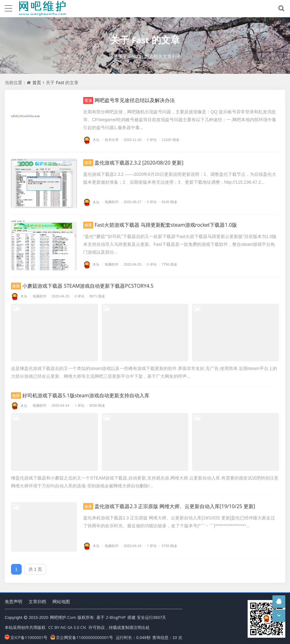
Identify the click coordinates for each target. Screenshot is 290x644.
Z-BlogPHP (116, 615)
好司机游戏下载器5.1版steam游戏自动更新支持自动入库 (88, 389)
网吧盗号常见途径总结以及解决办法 (134, 100)
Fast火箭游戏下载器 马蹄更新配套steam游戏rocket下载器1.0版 (169, 225)
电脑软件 (110, 203)
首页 (37, 82)
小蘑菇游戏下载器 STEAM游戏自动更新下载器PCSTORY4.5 (91, 282)
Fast (140, 40)
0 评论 (150, 140)
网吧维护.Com (63, 615)
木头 (91, 140)
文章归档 (37, 599)
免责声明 (13, 599)
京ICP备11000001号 (26, 634)
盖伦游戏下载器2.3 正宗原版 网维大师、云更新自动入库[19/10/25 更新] (179, 497)
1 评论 (77, 399)
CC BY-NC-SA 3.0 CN (67, 625)
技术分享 (110, 140)
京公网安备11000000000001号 (82, 634)
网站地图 (61, 599)
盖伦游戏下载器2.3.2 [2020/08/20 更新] (139, 163)
